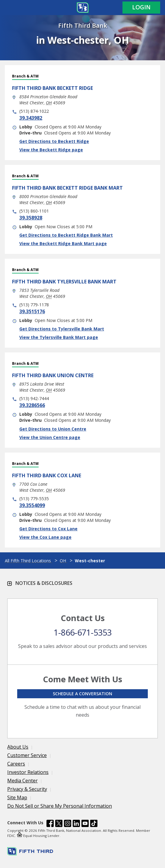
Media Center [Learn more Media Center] (22, 781)
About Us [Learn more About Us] (18, 747)
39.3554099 (32, 505)
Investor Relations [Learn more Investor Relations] (28, 772)
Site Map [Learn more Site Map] (17, 797)
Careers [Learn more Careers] (16, 764)
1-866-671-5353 (83, 632)
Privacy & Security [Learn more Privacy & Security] (27, 789)
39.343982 (31, 118)
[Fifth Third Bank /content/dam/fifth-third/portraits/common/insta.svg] (68, 824)
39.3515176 (32, 311)
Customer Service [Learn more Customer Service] (27, 755)
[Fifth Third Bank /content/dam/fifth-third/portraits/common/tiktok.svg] (94, 824)
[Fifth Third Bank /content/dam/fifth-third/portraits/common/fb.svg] (50, 824)
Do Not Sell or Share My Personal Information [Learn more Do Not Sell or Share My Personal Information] (60, 806)
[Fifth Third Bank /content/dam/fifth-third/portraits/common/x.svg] (59, 824)
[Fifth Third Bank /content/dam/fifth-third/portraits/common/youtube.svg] (85, 824)
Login (141, 7)
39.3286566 (32, 405)
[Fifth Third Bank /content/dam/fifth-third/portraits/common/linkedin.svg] (76, 824)
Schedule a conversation (82, 694)
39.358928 (31, 218)
